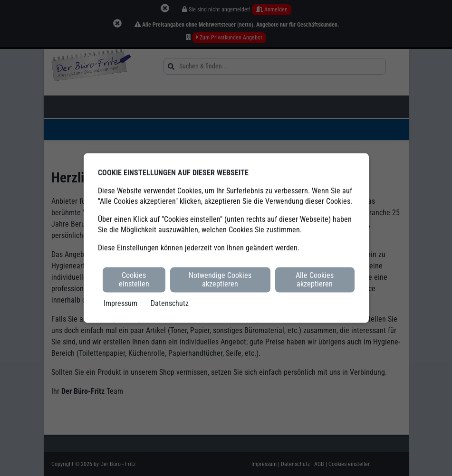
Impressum (120, 303)
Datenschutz (170, 303)
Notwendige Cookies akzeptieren (220, 280)
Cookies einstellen (134, 280)
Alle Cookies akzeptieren (315, 280)
